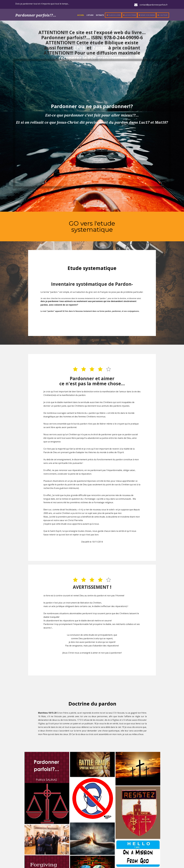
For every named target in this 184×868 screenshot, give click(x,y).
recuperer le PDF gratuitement (93, 58)
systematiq (88, 230)
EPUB (80, 48)
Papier (100, 48)
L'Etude (90, 15)
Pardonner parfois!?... (36, 15)
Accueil (81, 15)
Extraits (100, 15)
